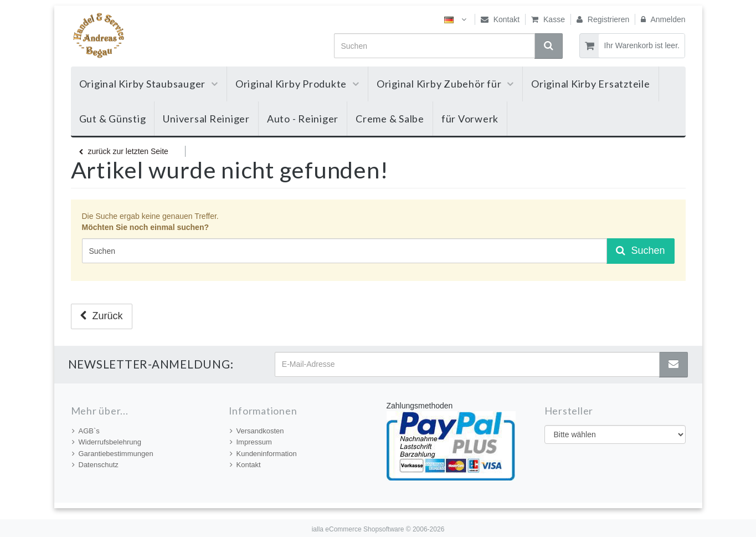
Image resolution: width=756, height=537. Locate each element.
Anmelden (663, 19)
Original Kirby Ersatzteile (591, 84)
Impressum (251, 442)
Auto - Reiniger (303, 119)
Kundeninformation (263, 454)
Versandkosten (257, 431)
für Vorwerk (470, 119)
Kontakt (500, 19)
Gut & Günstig (113, 119)
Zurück (102, 316)
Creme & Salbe (390, 119)
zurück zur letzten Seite (124, 151)
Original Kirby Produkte (297, 84)
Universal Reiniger (206, 119)
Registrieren (603, 19)
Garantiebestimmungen (113, 454)
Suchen (640, 250)
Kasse (548, 19)
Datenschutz (95, 465)
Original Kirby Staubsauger (149, 84)
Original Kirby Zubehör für (445, 84)
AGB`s (86, 431)
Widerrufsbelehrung (107, 442)
